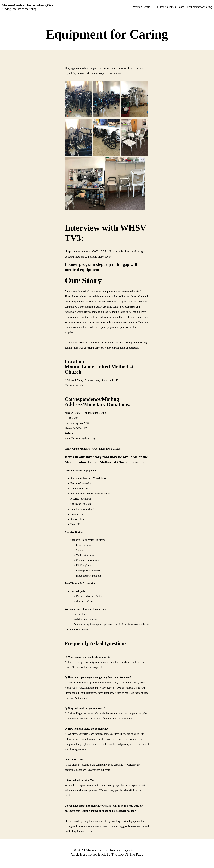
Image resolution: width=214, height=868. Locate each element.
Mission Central (142, 7)
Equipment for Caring (200, 7)
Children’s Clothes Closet (169, 7)
